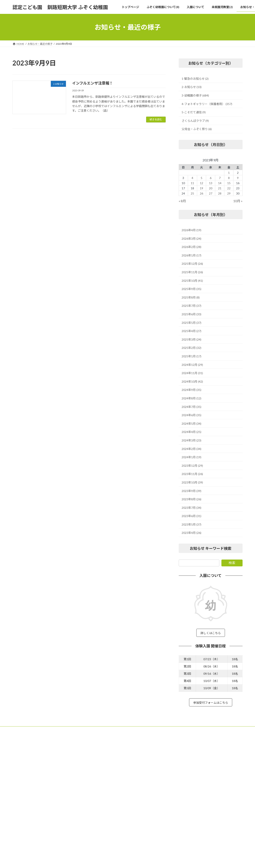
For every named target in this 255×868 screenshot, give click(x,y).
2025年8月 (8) (191, 297)
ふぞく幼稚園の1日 (107, 785)
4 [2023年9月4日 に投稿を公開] (192, 178)
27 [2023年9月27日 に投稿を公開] (211, 193)
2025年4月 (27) (191, 331)
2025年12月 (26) (192, 264)
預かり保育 (102, 807)
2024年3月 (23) (191, 440)
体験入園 (101, 814)
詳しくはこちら (211, 634)
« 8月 (182, 201)
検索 (232, 563)
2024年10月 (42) (192, 381)
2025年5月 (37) (191, 323)
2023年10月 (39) (192, 482)
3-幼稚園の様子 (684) (195, 95)
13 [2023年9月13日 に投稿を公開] (211, 183)
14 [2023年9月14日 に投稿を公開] (220, 183)
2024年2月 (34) (191, 449)
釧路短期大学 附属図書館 (209, 773)
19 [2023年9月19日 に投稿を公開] (202, 188)
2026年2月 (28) (191, 247)
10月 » (238, 201)
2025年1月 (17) (191, 356)
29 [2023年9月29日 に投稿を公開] (229, 193)
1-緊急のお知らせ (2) (195, 79)
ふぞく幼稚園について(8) (108, 757)
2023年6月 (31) (191, 516)
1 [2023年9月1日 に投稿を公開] (229, 173)
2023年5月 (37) (191, 524)
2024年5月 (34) (191, 424)
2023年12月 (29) (192, 466)
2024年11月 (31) (192, 373)
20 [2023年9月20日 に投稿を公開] (211, 188)
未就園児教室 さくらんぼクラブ (115, 843)
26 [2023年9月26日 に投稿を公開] (202, 193)
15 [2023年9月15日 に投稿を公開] (229, 183)
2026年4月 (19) (191, 230)
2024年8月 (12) (191, 398)
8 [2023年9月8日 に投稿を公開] (229, 178)
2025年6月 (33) (191, 314)
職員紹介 (101, 793)
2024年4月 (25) (191, 432)
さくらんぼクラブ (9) (195, 121)
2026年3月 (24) (191, 239)
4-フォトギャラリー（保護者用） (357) (207, 104)
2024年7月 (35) (191, 407)
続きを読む (156, 119)
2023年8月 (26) (191, 499)
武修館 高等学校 (204, 781)
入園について (101, 821)
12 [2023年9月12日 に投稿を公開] (202, 183)
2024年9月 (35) (191, 390)
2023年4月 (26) (191, 533)
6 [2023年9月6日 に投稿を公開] (211, 178)
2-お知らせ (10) (192, 87)
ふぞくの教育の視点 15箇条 (113, 771)
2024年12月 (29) (192, 365)
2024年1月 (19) (191, 457)
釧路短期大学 (202, 764)
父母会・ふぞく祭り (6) (197, 129)
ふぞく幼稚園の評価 (107, 800)
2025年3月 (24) (191, 339)
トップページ (101, 749)
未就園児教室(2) (103, 829)
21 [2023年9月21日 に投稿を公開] (220, 188)
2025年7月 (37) (191, 306)
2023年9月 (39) (191, 491)
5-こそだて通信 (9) (194, 112)
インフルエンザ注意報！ (93, 83)
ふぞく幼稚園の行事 (107, 778)
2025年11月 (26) (192, 272)
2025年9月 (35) (191, 289)
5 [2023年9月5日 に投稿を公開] (202, 178)
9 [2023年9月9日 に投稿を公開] (238, 178)
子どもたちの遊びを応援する (112, 764)
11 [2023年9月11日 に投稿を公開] (192, 183)
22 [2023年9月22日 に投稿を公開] (229, 188)
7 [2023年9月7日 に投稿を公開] (220, 178)
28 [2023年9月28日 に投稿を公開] (220, 193)
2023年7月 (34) (191, 508)
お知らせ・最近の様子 (106, 850)
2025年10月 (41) (192, 281)
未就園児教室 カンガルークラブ (115, 836)
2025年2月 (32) (191, 348)
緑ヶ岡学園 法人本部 (206, 756)
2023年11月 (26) (192, 474)
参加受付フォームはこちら (211, 705)
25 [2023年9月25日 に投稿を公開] (192, 193)
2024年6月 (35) (191, 415)
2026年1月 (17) (191, 255)
